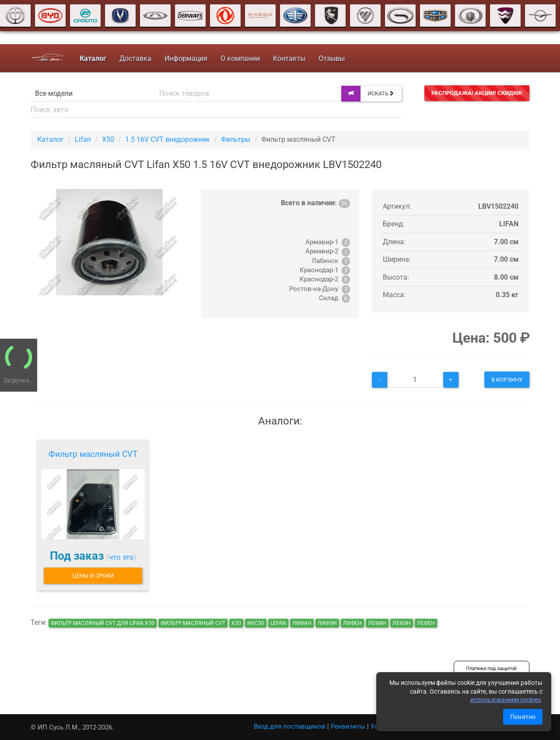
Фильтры (236, 139)
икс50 (256, 623)
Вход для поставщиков (290, 726)
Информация (185, 58)
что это (121, 557)
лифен (352, 623)
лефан (377, 623)
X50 (108, 139)
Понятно (523, 717)
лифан (302, 623)
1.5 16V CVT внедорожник (168, 139)
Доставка (135, 58)
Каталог (51, 139)
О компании (240, 58)
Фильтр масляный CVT (93, 454)
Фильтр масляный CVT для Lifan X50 (103, 623)
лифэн (327, 623)
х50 (236, 623)
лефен (426, 623)
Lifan (83, 139)
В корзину (507, 380)
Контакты (289, 58)
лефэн (402, 623)
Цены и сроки (93, 576)
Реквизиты (348, 726)
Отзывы (331, 58)
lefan (278, 623)
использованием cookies (506, 700)
